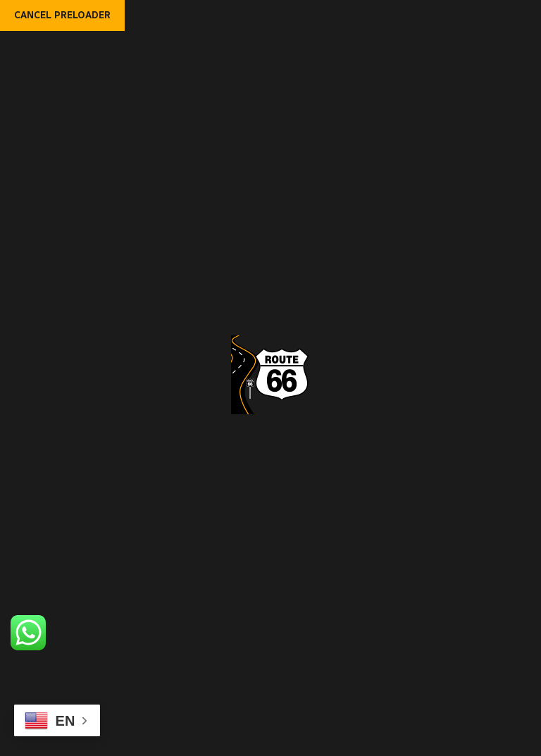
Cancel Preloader (62, 15)
